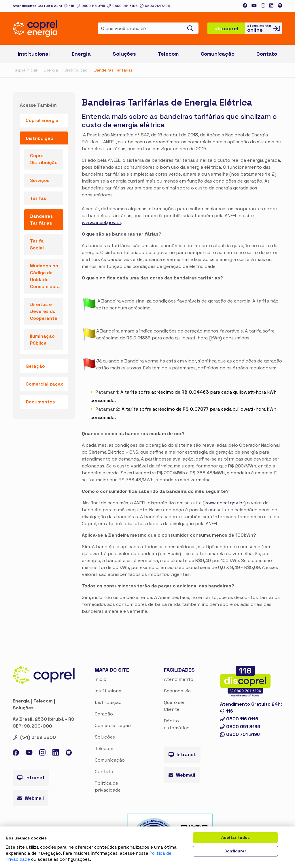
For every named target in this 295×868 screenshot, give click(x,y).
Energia (51, 70)
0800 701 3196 (155, 6)
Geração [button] (35, 366)
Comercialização (45, 384)
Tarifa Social (37, 244)
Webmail (31, 798)
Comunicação (110, 760)
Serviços (40, 180)
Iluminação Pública (42, 340)
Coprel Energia (42, 120)
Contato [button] (267, 54)
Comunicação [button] (218, 54)
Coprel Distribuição (44, 159)
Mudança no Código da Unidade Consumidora (45, 276)
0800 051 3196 (123, 6)
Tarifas (38, 198)
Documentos (40, 402)
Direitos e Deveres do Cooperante (44, 311)
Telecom (168, 54)
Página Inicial (25, 70)
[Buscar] (192, 28)
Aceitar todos (235, 837)
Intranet (31, 778)
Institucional (109, 691)
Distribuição (76, 70)
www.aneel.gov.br (101, 222)
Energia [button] (81, 54)
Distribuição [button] (39, 138)
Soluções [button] (124, 54)
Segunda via (177, 691)
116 (69, 6)
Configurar (235, 851)
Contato (104, 772)
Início (101, 679)
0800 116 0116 (91, 6)
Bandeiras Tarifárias (114, 70)
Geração (104, 714)
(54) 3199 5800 (34, 737)
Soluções (105, 737)
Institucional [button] (34, 54)
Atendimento (179, 679)
